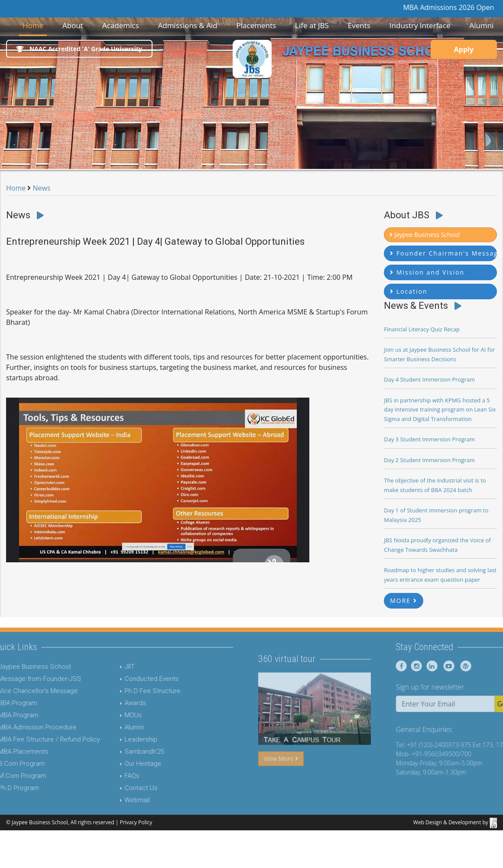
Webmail (120, 800)
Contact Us (124, 788)
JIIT (113, 667)
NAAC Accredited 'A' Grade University (79, 49)
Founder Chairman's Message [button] (443, 253)
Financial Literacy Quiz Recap (422, 329)
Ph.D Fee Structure (136, 691)
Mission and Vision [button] (427, 272)
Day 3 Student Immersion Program (429, 439)
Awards (119, 703)
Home (35, 25)
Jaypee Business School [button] (425, 235)
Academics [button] (121, 25)
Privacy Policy (136, 822)
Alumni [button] (481, 25)
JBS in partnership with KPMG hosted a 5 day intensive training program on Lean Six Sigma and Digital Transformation (440, 410)
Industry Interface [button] (420, 25)
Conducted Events (135, 679)
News (42, 188)
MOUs (117, 715)
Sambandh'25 (128, 751)
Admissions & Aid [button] (187, 25)
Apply (464, 49)
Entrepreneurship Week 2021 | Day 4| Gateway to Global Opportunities (155, 241)
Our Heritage (126, 764)
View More (281, 775)
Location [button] (409, 291)
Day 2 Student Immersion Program (429, 460)
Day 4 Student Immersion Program (429, 379)
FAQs (115, 776)
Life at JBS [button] (312, 25)
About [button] (73, 25)
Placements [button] (256, 25)
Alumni (117, 727)
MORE (404, 601)
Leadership (124, 739)
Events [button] (359, 25)
